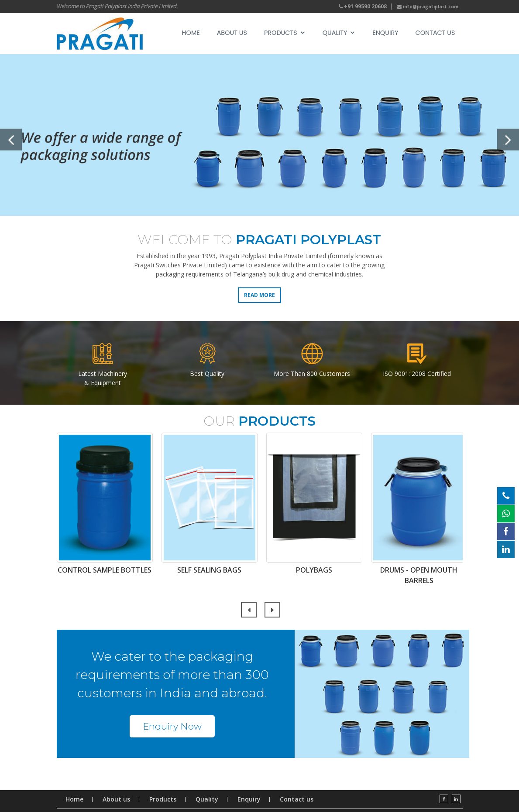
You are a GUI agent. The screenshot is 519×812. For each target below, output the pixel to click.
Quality (335, 33)
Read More (259, 295)
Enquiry (385, 33)
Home (191, 33)
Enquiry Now (172, 726)
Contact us (435, 33)
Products (281, 33)
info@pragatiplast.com (428, 7)
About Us (232, 33)
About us (116, 799)
